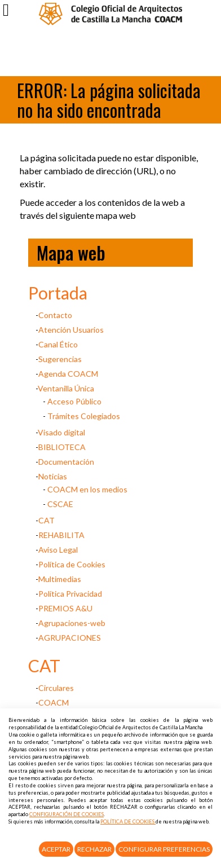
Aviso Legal (58, 550)
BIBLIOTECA (62, 447)
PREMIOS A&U (65, 608)
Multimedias (60, 579)
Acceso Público (74, 401)
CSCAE (60, 504)
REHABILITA (61, 535)
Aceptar (56, 849)
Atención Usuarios (71, 330)
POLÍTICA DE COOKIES (128, 821)
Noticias (53, 476)
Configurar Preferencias (164, 849)
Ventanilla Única (66, 388)
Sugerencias (60, 359)
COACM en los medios (87, 489)
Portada (58, 293)
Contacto (55, 315)
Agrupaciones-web (72, 623)
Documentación (66, 462)
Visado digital (61, 432)
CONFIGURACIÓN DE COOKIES (67, 814)
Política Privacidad (70, 594)
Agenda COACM (68, 374)
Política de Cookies (72, 564)
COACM (54, 702)
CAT (47, 520)
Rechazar (94, 849)
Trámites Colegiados (84, 416)
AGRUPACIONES (70, 638)
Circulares (56, 688)
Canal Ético (58, 344)
